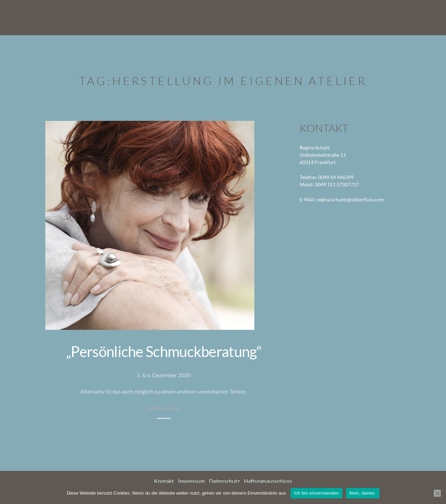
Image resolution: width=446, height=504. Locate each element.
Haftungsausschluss (268, 481)
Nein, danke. (363, 493)
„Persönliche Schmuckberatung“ (164, 351)
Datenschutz (224, 481)
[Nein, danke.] (437, 493)
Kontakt (410, 17)
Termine (375, 17)
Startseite (259, 17)
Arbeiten (298, 17)
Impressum (191, 481)
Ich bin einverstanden (317, 493)
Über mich (337, 17)
